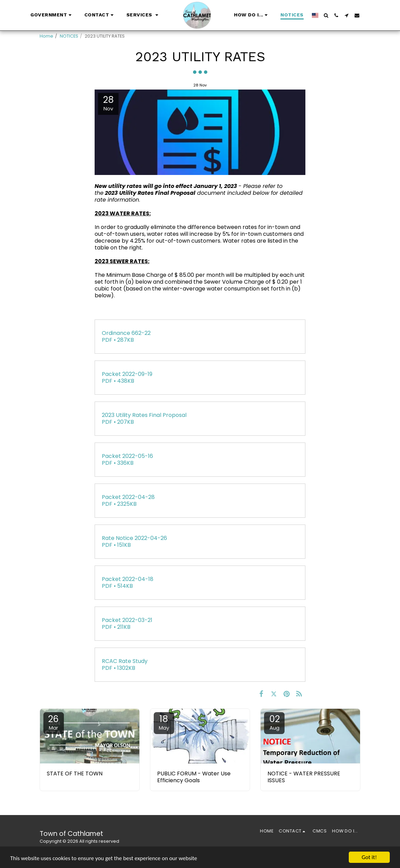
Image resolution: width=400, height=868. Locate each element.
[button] (52, 15)
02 (274, 722)
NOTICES (69, 36)
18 (164, 722)
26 (54, 722)
